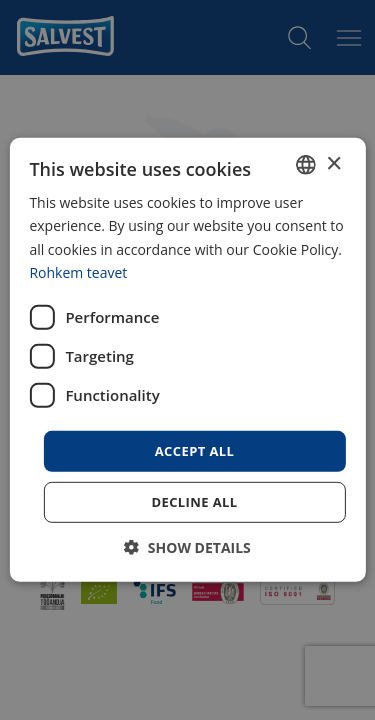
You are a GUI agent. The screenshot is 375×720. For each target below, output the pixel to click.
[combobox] (306, 165)
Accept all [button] (195, 451)
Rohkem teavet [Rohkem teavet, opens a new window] (78, 271)
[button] (187, 547)
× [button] (333, 163)
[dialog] (187, 360)
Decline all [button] (194, 502)
